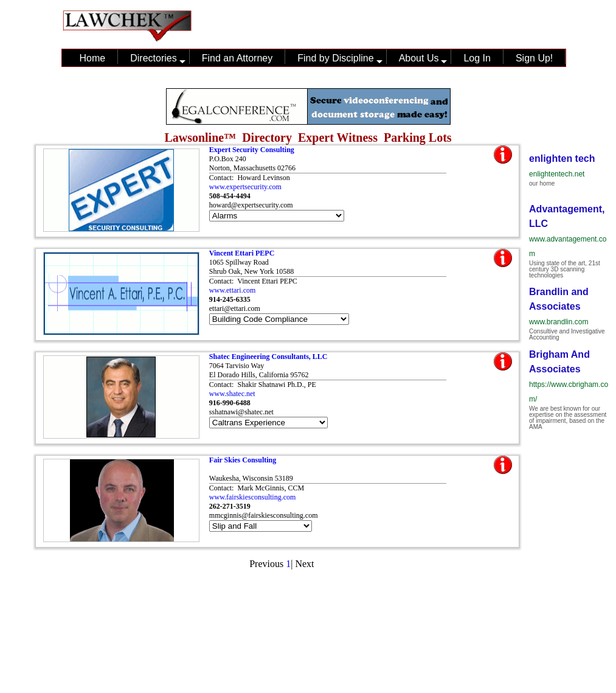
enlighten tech (562, 158)
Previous (266, 564)
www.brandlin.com (559, 322)
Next (304, 564)
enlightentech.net (557, 174)
